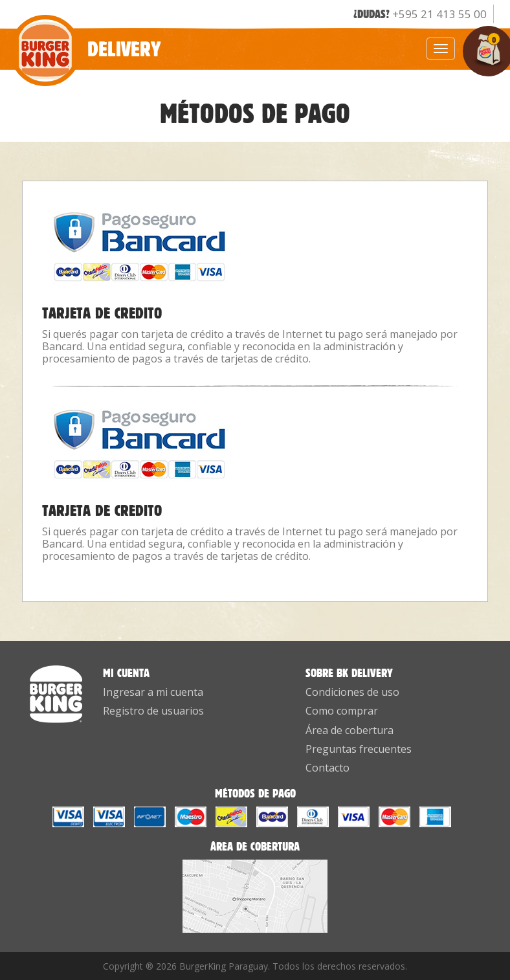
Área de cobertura (349, 730)
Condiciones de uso (352, 692)
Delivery (85, 41)
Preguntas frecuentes (359, 749)
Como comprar (342, 711)
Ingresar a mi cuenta (153, 692)
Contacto (327, 768)
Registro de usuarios (153, 711)
